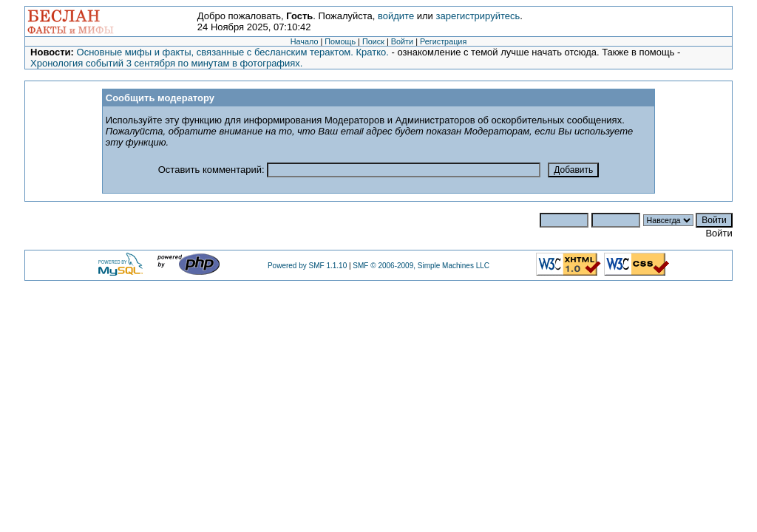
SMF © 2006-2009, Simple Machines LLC (421, 266)
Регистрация (443, 41)
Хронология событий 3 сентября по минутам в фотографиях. (166, 63)
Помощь (340, 41)
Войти (402, 41)
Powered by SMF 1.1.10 (307, 266)
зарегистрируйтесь (478, 16)
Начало (305, 41)
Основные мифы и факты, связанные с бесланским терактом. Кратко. (233, 52)
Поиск (373, 41)
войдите (396, 16)
